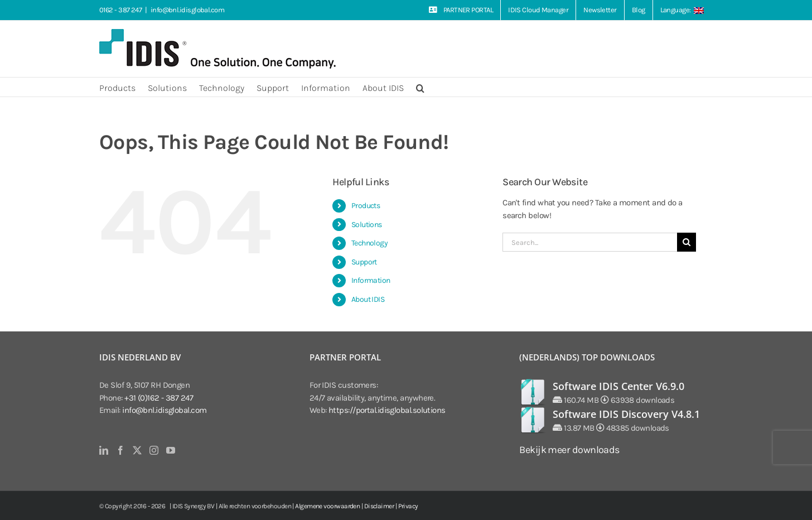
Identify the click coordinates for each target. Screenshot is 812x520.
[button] (420, 87)
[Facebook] (120, 450)
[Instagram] (154, 450)
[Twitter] (137, 450)
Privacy (408, 506)
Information (371, 280)
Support (364, 262)
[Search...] (590, 242)
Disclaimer (379, 506)
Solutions (367, 225)
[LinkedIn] (103, 450)
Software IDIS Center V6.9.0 (618, 386)
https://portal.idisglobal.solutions (387, 410)
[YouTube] (170, 450)
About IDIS (368, 299)
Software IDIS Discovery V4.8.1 (626, 414)
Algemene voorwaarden (327, 506)
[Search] (687, 242)
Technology (370, 243)
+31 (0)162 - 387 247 (159, 398)
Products (366, 206)
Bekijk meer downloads (569, 450)
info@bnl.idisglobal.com (187, 10)
